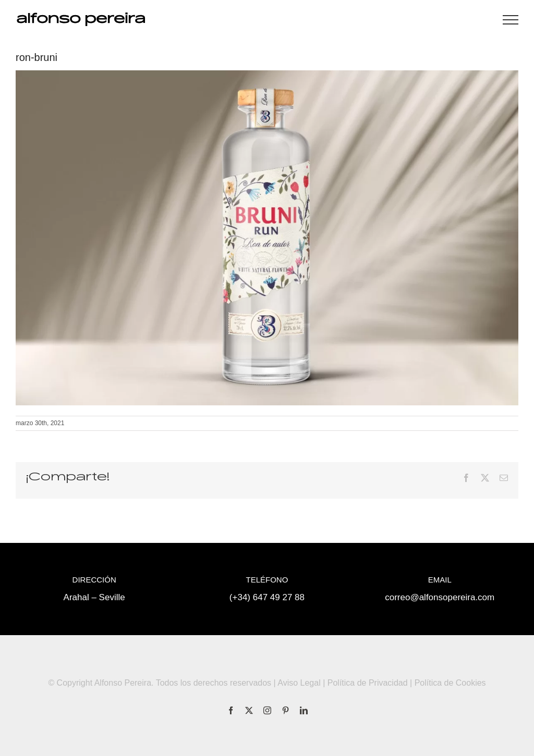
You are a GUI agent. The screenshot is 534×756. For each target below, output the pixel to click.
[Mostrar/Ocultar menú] (511, 20)
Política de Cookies (450, 683)
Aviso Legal (299, 683)
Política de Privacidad (368, 683)
